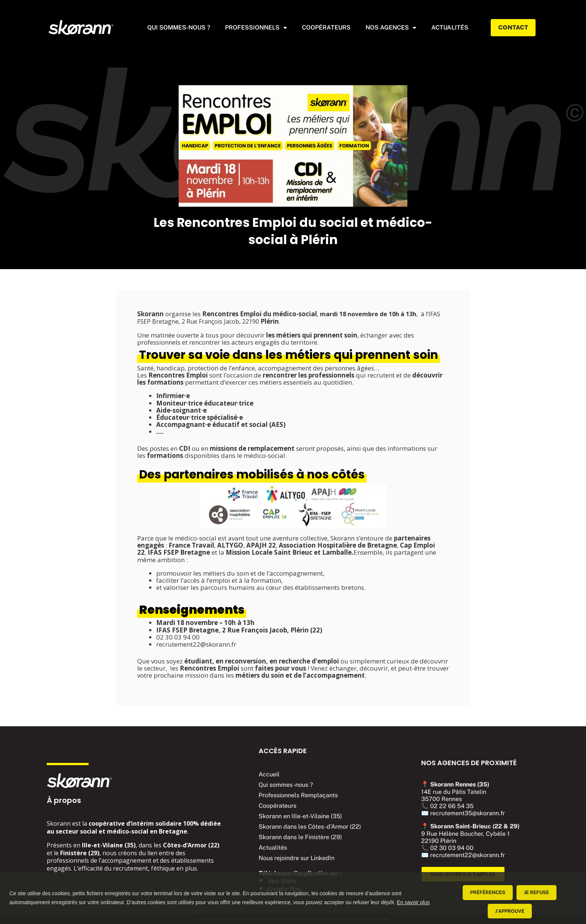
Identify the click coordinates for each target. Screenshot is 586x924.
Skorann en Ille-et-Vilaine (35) (300, 816)
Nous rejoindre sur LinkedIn (297, 858)
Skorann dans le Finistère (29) (300, 837)
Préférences (488, 892)
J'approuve (510, 911)
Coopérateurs (326, 27)
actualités (450, 27)
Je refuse (536, 892)
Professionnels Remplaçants (298, 795)
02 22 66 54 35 (452, 806)
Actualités (273, 848)
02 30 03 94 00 (452, 848)
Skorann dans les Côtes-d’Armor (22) (310, 827)
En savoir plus (413, 902)
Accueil (269, 774)
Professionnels (256, 28)
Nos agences (391, 28)
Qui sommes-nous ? (179, 27)
